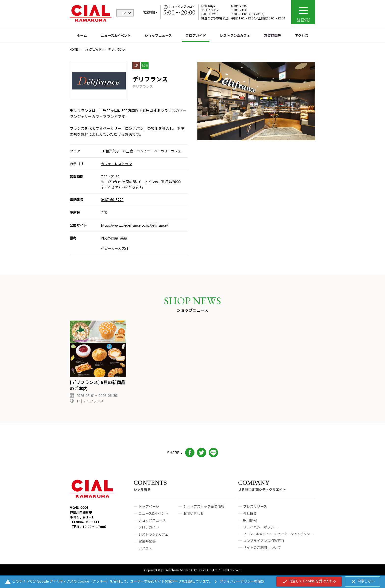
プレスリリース (255, 511)
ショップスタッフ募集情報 (204, 511)
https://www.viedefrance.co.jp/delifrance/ (134, 225)
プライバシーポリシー (260, 531)
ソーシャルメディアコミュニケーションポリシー (278, 538)
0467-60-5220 (112, 200)
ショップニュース (158, 35)
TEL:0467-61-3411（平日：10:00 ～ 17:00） (89, 528)
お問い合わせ (193, 517)
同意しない (363, 581)
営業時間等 (273, 35)
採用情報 (250, 524)
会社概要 (250, 517)
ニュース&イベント (116, 35)
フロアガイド (196, 35)
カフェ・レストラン (116, 164)
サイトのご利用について (262, 551)
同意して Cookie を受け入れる (309, 581)
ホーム (82, 35)
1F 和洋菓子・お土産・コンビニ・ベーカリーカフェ (141, 151)
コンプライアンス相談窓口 (264, 544)
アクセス (302, 35)
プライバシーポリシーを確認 (239, 581)
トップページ (149, 511)
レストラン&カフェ (235, 35)
